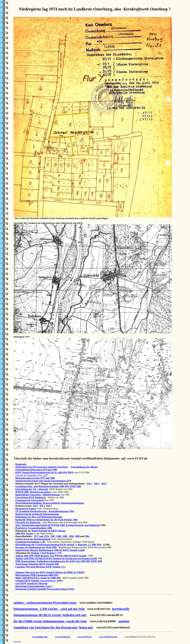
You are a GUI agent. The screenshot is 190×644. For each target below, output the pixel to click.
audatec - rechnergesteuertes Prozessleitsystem (45, 603)
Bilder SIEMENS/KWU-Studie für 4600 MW (38, 578)
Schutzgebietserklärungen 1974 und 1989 (36, 470)
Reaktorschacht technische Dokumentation (37, 514)
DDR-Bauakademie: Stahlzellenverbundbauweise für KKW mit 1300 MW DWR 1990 (59, 561)
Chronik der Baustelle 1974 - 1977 (32, 475)
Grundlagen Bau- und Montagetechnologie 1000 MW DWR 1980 (48, 486)
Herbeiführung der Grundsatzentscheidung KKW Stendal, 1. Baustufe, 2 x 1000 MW (59, 545)
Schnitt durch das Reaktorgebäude (33, 539)
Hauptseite (21, 464)
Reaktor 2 (51, 553)
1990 (71, 536)
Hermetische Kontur (26, 509)
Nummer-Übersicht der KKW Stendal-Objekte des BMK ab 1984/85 (50, 572)
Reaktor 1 (36, 553)
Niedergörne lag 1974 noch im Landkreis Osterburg (42, 467)
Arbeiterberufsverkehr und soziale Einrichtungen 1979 (43, 481)
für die (39, 621)
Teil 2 (97, 484)
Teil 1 (89, 484)
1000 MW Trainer (25, 534)
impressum (17, 641)
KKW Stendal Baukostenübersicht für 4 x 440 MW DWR (44, 473)
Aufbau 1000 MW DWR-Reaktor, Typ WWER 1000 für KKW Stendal (51, 556)
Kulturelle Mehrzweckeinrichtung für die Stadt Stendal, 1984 (47, 520)
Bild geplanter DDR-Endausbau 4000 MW (37, 575)
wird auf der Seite (72, 609)
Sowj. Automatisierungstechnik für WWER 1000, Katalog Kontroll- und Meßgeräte (58, 525)
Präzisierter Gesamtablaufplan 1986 (34, 528)
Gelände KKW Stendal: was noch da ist (36, 581)
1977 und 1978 (41, 536)
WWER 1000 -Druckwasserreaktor (33, 492)
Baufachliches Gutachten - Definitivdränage (38, 495)
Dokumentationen (36, 609)
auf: (84, 615)
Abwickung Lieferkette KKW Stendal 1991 (37, 564)
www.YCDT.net (85, 637)
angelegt (124, 621)
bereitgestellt (121, 609)
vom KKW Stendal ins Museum (32, 583)
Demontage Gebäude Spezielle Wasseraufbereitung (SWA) (45, 589)
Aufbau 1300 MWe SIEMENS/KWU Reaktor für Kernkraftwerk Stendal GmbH (56, 559)
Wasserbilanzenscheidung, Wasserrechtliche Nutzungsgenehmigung (50, 503)
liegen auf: (86, 627)
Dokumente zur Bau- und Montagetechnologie (39, 517)
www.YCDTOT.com (108, 637)
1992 (63, 567)
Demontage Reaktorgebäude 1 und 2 (34, 586)
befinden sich (72, 615)
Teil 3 (104, 484)
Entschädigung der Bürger (84, 467)
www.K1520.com (62, 637)
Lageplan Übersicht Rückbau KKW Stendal (38, 567)
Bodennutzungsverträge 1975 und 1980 (35, 478)
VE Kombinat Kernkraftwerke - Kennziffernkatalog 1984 (45, 511)
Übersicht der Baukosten (28, 522)
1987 (53, 536)
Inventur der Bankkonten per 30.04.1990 (36, 547)
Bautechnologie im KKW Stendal (48, 531)
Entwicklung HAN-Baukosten (31, 497)
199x (87, 536)
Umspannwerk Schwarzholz (30, 500)
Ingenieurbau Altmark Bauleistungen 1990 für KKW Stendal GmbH (50, 550)
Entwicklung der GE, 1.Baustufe (32, 489)
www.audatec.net (40, 637)
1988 (59, 536)
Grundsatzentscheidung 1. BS (30, 542)
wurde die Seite (76, 621)
